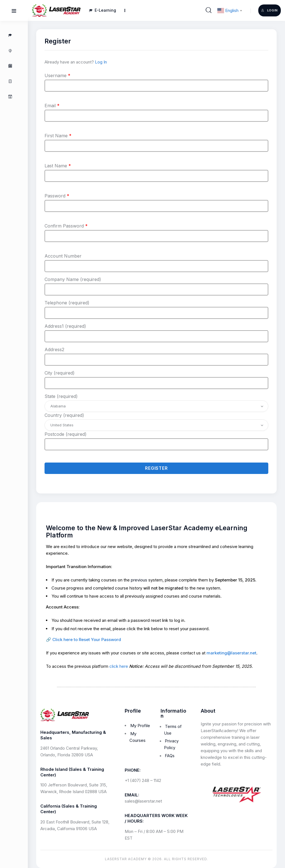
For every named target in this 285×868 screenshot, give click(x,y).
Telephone (67, 303)
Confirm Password (66, 226)
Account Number (63, 256)
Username (57, 75)
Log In (101, 62)
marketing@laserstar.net (231, 653)
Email (52, 106)
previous (139, 580)
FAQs (170, 756)
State (61, 396)
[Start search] (209, 10)
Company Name (73, 279)
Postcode (66, 434)
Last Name (58, 166)
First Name (58, 136)
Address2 (54, 349)
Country (64, 415)
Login (270, 10)
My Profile (140, 726)
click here (119, 666)
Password (57, 196)
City (60, 373)
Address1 (65, 326)
